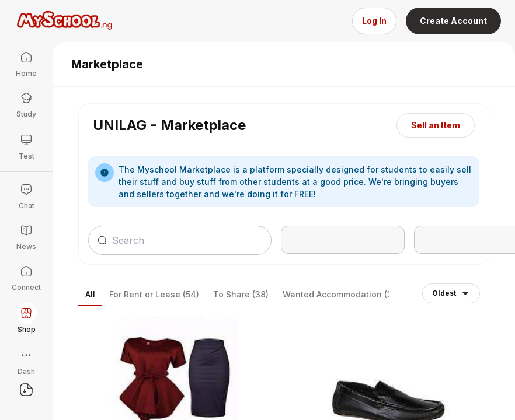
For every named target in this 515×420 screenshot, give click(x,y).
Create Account (453, 21)
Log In (374, 21)
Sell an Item (436, 125)
